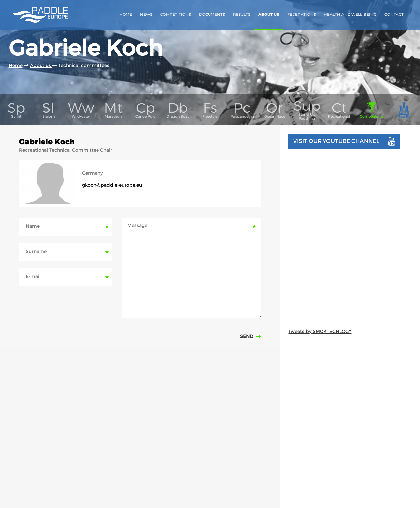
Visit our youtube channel (344, 141)
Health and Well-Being (350, 14)
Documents (212, 14)
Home (126, 14)
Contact (394, 14)
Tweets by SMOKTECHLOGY (320, 331)
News (146, 14)
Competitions (176, 14)
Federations (302, 14)
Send (247, 336)
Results (242, 14)
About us (269, 15)
